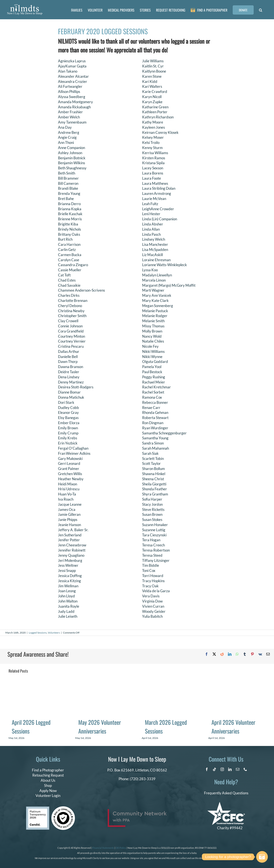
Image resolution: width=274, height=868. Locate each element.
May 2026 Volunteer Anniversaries (100, 727)
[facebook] (207, 769)
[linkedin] (230, 769)
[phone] (245, 769)
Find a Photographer (48, 770)
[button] (261, 10)
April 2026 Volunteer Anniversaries (233, 727)
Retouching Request (48, 775)
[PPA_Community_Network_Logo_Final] (137, 811)
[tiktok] (214, 769)
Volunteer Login (48, 796)
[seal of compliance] (63, 808)
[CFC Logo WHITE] (226, 804)
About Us (48, 780)
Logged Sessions (38, 633)
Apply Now (48, 791)
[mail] (238, 769)
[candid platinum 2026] (38, 808)
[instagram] (222, 769)
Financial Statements (103, 848)
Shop (48, 785)
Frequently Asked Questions (226, 793)
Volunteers (54, 633)
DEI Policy (121, 848)
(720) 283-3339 (143, 779)
